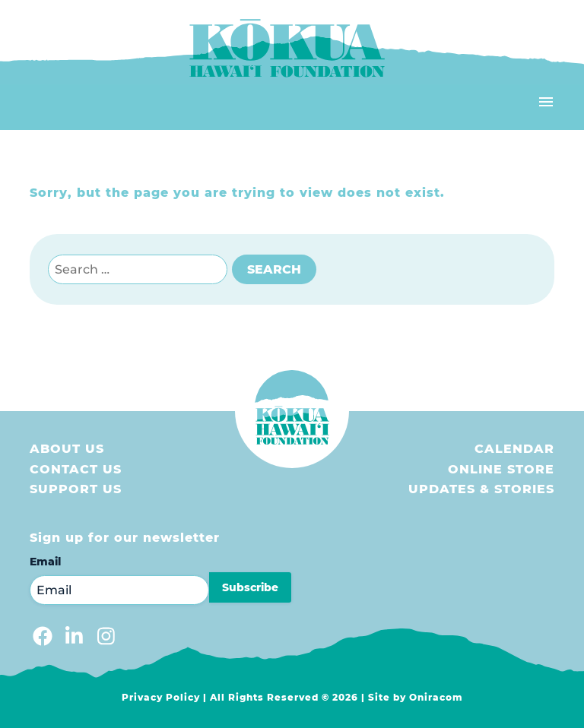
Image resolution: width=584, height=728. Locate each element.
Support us (76, 489)
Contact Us (76, 469)
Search (274, 269)
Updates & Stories (481, 489)
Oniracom (436, 697)
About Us (67, 449)
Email (45, 562)
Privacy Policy (161, 697)
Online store (501, 469)
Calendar (514, 449)
